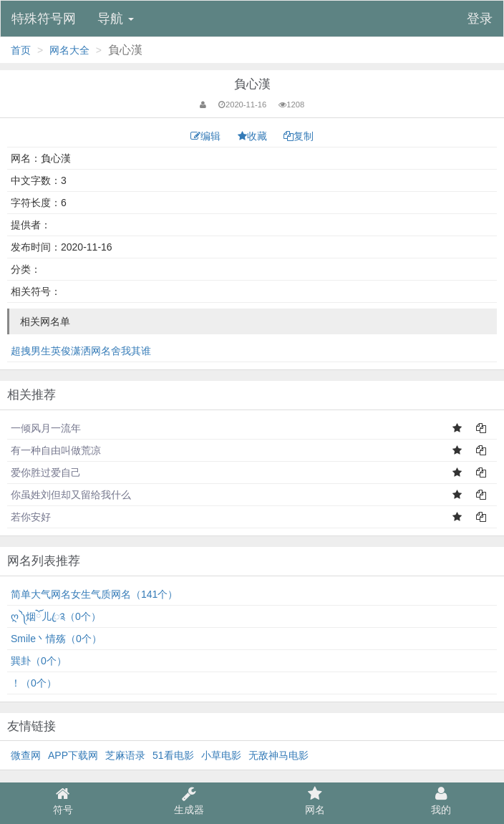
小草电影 (221, 755)
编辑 (207, 136)
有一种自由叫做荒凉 (56, 450)
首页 (21, 50)
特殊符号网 (44, 19)
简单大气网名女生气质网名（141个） (94, 594)
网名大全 (69, 50)
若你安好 (31, 517)
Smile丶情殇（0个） (56, 639)
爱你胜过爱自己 (46, 472)
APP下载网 (73, 755)
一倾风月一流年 (46, 428)
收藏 (254, 136)
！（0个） (34, 683)
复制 (299, 136)
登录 (480, 19)
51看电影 (173, 755)
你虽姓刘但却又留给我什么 (71, 495)
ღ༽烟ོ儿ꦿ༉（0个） (56, 616)
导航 (116, 19)
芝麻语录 (125, 755)
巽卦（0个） (39, 661)
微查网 (26, 755)
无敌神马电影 (278, 755)
